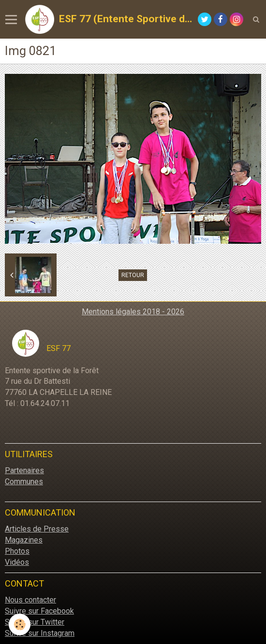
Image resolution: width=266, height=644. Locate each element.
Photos (17, 551)
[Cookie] (20, 624)
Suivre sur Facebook (39, 611)
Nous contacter (30, 600)
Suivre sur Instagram (40, 633)
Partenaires (24, 470)
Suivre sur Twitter (35, 622)
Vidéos (17, 562)
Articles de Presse (37, 529)
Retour (133, 275)
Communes (24, 482)
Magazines (24, 540)
